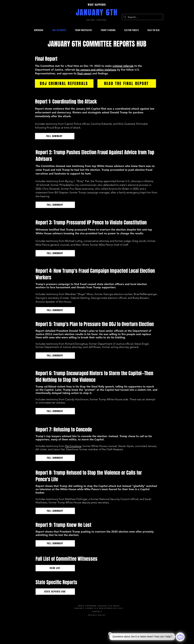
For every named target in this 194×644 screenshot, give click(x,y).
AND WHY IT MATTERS (97, 20)
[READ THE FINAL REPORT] (127, 83)
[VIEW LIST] (55, 568)
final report (84, 73)
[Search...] (142, 17)
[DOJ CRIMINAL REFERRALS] (64, 83)
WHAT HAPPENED (97, 5)
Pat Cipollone (73, 446)
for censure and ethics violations (96, 70)
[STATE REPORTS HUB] (55, 592)
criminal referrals (123, 66)
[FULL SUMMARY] (55, 136)
